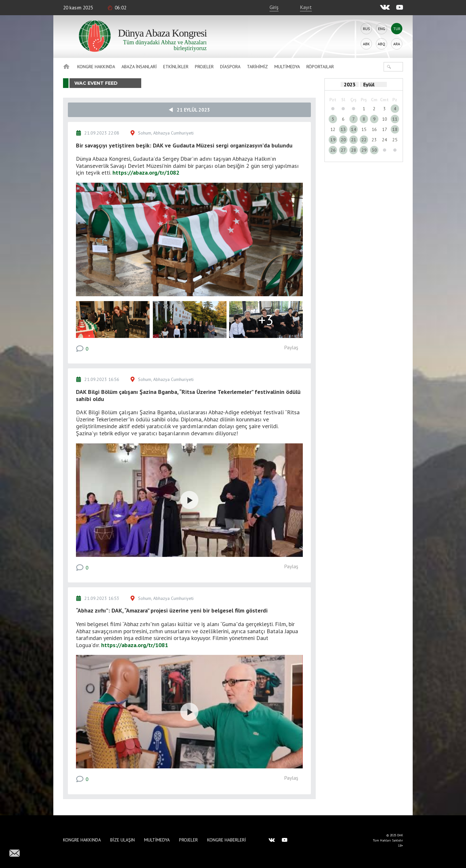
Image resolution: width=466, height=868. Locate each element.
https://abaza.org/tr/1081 (135, 645)
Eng (382, 29)
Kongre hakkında (96, 67)
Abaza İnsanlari (139, 67)
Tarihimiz (257, 67)
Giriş (274, 7)
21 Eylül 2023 (189, 110)
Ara (397, 44)
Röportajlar (320, 67)
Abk (366, 44)
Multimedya (287, 67)
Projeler (204, 67)
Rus (366, 29)
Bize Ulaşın (122, 840)
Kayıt (306, 7)
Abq (381, 44)
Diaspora (230, 67)
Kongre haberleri (227, 840)
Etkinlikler (176, 67)
